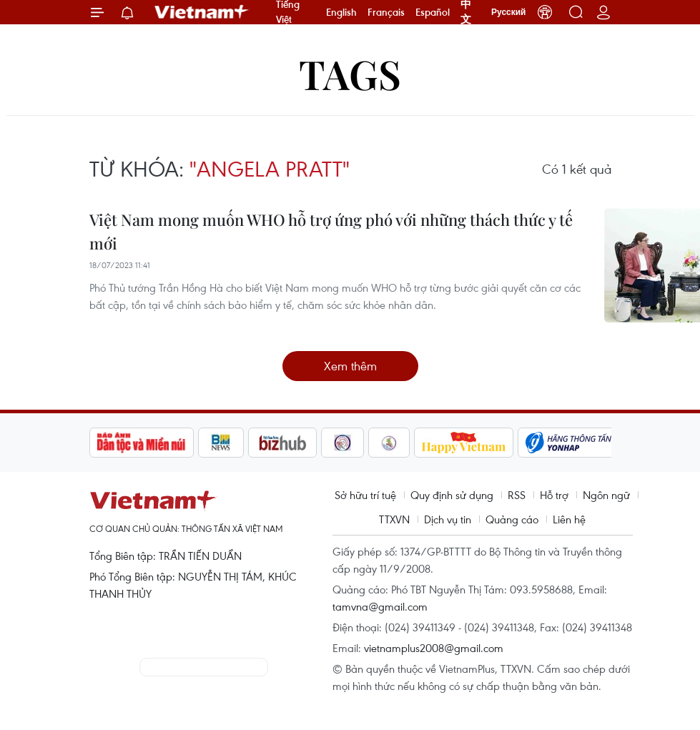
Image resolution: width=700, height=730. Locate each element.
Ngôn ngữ (606, 495)
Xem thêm (350, 366)
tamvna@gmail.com (380, 606)
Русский (509, 12)
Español (433, 12)
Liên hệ (569, 519)
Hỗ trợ (554, 495)
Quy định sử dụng (452, 495)
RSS (517, 495)
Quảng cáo (512, 519)
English (341, 12)
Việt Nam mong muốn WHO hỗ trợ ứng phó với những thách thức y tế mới (331, 231)
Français (386, 12)
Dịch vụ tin (448, 519)
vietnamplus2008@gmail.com (434, 648)
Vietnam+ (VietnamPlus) (202, 12)
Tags (350, 73)
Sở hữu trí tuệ (365, 495)
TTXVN (394, 519)
